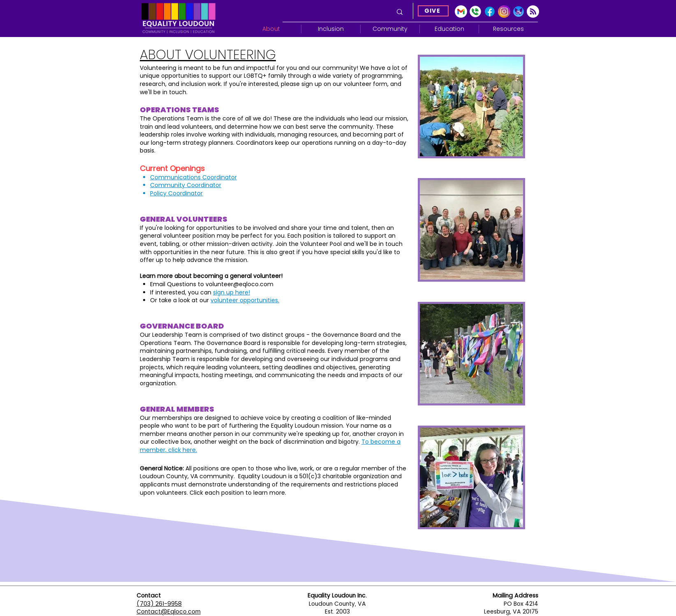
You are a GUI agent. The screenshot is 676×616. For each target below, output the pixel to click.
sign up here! (232, 292)
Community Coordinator (186, 185)
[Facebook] (490, 12)
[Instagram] (504, 12)
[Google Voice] (475, 12)
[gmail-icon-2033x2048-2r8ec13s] (461, 12)
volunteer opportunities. (245, 300)
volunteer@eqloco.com (240, 284)
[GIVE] (433, 11)
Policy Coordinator (176, 193)
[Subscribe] (533, 12)
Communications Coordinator (193, 177)
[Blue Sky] (519, 12)
